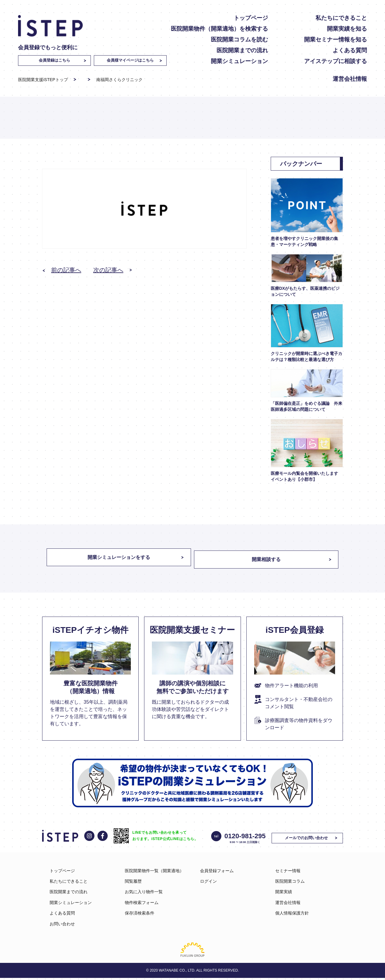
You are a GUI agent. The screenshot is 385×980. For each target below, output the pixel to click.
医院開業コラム (290, 883)
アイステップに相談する (336, 61)
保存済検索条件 (140, 915)
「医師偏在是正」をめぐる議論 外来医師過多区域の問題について (306, 406)
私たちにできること (341, 18)
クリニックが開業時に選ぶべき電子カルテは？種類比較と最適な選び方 (306, 357)
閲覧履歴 (133, 883)
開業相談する (271, 560)
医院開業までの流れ (242, 50)
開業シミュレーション (239, 61)
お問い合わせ (62, 926)
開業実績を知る (347, 29)
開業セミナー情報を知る (336, 39)
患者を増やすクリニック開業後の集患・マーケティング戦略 (304, 241)
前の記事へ (66, 270)
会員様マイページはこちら (130, 60)
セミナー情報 (288, 872)
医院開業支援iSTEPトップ (43, 80)
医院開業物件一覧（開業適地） (154, 872)
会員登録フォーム (217, 872)
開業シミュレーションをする (114, 560)
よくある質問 (350, 50)
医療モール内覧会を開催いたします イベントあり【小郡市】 (306, 476)
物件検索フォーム (142, 904)
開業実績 (284, 894)
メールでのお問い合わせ (309, 840)
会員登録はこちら (54, 60)
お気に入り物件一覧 (144, 894)
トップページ (251, 18)
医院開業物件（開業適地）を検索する (219, 29)
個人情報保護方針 (292, 915)
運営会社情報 (350, 79)
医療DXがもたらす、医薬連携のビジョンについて (305, 291)
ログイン (208, 883)
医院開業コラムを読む (239, 39)
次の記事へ (108, 270)
